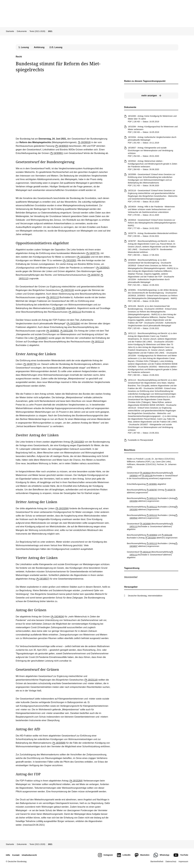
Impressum (183, 861)
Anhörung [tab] (39, 47)
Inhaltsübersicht (29, 855)
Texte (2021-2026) (37, 31)
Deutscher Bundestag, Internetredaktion (145, 596)
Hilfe (8, 855)
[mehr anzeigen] (151, 96)
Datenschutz (171, 861)
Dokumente (22, 31)
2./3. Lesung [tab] (56, 47)
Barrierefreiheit (157, 861)
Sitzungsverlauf (131, 577)
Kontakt (16, 855)
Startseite (10, 31)
